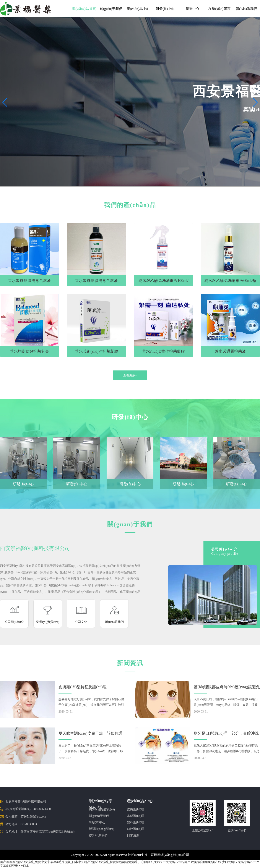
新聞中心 (192, 9)
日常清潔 (133, 835)
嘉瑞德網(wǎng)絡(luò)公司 (170, 855)
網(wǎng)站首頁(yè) (102, 809)
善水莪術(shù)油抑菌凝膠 (97, 351)
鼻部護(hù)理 (136, 816)
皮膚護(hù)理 (136, 809)
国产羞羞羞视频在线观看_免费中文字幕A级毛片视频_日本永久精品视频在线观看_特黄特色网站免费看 (69, 862)
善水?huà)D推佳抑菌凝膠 (163, 351)
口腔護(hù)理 (136, 829)
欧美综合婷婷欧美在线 (206, 862)
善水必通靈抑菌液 (230, 351)
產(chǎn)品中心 (138, 9)
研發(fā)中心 (165, 9)
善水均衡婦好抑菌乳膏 (29, 351)
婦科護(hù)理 (136, 822)
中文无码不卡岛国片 (176, 862)
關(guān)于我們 (111, 9)
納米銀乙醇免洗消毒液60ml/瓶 (230, 281)
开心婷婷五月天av (150, 862)
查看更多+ (130, 375)
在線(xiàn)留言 (219, 9)
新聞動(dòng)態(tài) (102, 829)
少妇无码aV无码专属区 (237, 862)
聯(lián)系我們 (246, 9)
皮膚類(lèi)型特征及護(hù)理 (83, 687)
